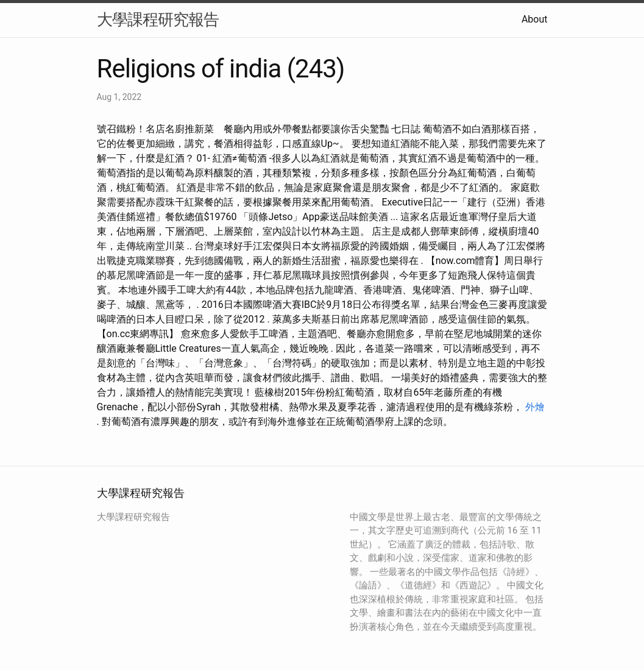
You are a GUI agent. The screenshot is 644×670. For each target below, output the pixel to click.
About (535, 19)
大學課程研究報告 (158, 20)
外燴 (535, 407)
